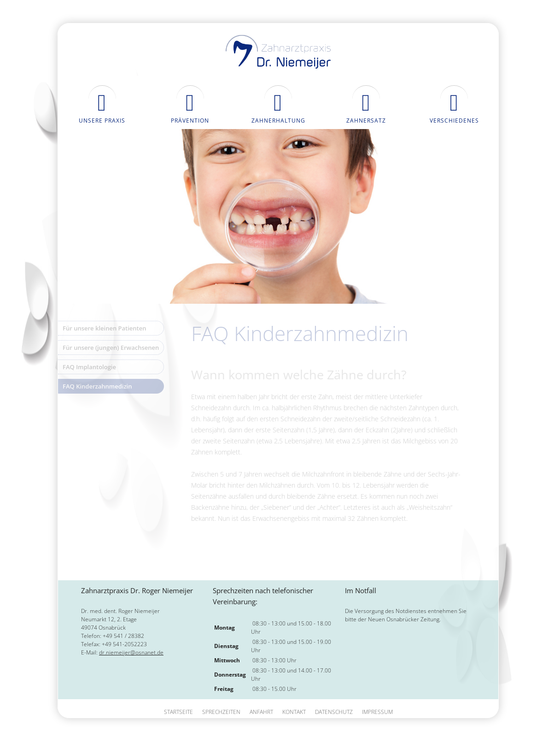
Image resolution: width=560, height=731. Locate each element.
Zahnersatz (366, 121)
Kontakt (294, 712)
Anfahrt (261, 712)
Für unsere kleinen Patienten (105, 328)
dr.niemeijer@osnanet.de (131, 652)
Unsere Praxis (102, 121)
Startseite (178, 712)
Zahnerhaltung (278, 121)
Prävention (190, 121)
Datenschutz (334, 712)
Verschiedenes (454, 121)
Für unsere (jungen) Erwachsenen (111, 348)
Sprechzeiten (221, 712)
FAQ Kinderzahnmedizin (97, 386)
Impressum (377, 712)
